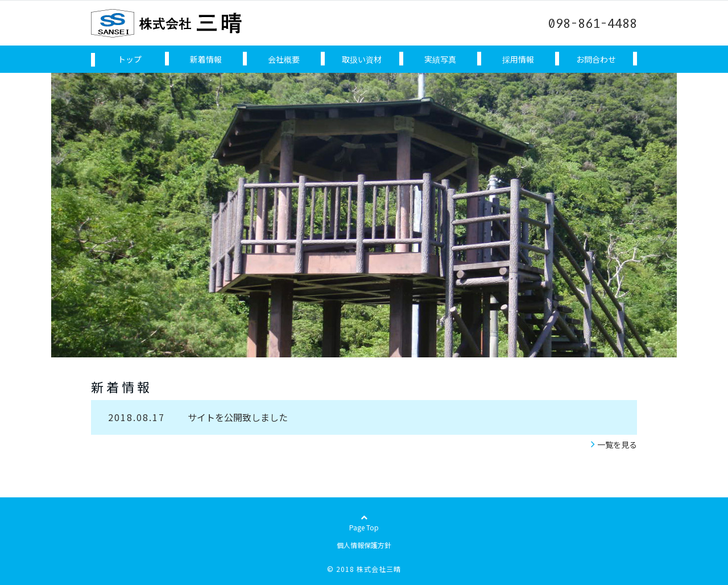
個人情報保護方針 (364, 545)
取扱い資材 (362, 59)
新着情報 (206, 59)
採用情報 (518, 59)
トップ (130, 59)
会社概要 (284, 59)
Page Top (364, 533)
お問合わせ (596, 59)
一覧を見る (617, 444)
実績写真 (440, 59)
